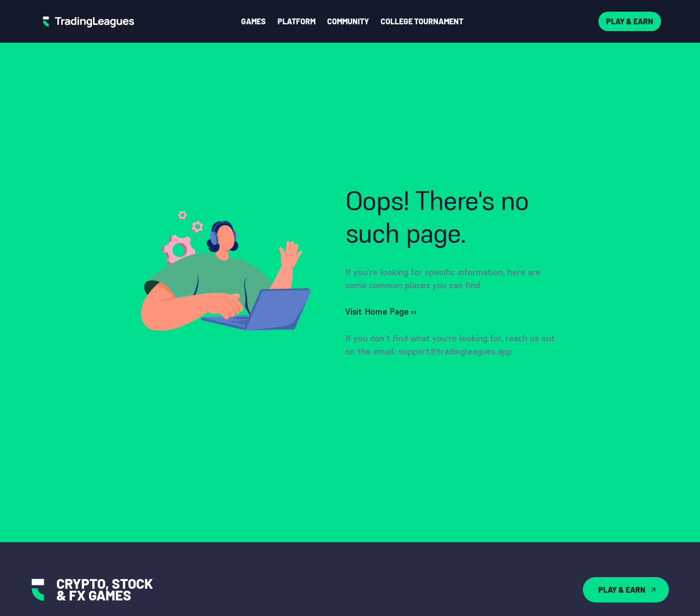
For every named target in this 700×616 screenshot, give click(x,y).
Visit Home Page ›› (381, 311)
